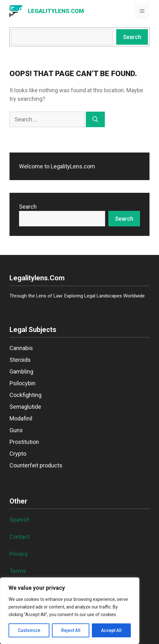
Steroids (20, 360)
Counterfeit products (36, 465)
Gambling (21, 371)
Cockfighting (25, 395)
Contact (19, 537)
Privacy (19, 554)
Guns (16, 430)
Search (132, 37)
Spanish (20, 520)
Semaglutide (25, 407)
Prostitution (24, 442)
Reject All (71, 630)
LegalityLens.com (56, 11)
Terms (18, 571)
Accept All (111, 630)
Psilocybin (22, 383)
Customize (29, 630)
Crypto (18, 454)
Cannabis (21, 348)
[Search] (95, 119)
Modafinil (21, 418)
